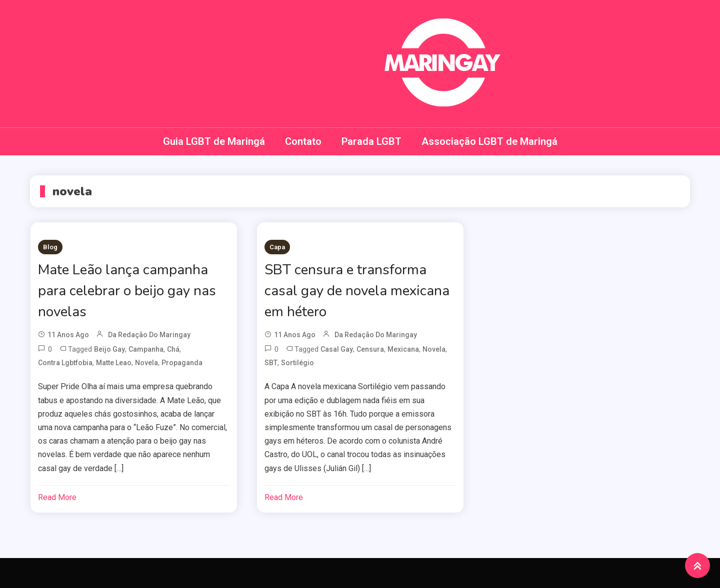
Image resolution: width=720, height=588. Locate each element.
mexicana (403, 349)
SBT (271, 363)
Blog (50, 247)
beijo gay (109, 349)
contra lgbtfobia (65, 363)
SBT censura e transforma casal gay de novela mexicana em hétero (357, 291)
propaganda (182, 363)
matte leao (114, 363)
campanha (146, 349)
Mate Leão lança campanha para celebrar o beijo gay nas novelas (127, 291)
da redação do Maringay (149, 335)
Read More (57, 497)
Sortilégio (297, 363)
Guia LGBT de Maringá (214, 141)
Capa (277, 247)
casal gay (337, 349)
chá (173, 349)
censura (370, 349)
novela (146, 363)
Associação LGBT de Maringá (489, 141)
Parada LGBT (371, 141)
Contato (303, 141)
